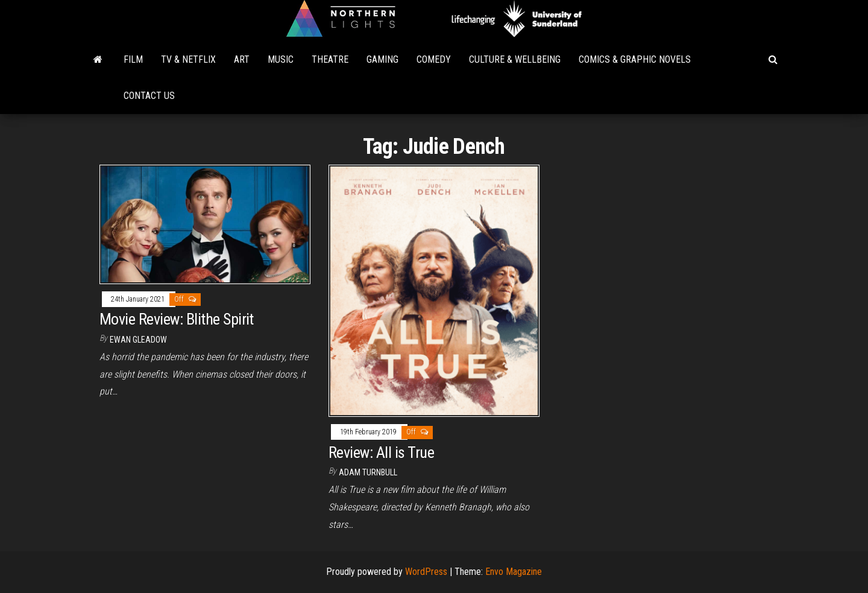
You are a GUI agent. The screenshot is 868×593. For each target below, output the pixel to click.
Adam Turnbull (368, 472)
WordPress (426, 572)
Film (133, 59)
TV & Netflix (188, 59)
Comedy (434, 59)
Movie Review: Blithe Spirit (177, 319)
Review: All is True (381, 452)
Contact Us (149, 96)
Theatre (330, 59)
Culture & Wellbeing (515, 59)
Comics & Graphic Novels (635, 59)
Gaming (382, 59)
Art (242, 59)
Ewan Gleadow (138, 340)
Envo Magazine (514, 572)
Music (281, 59)
